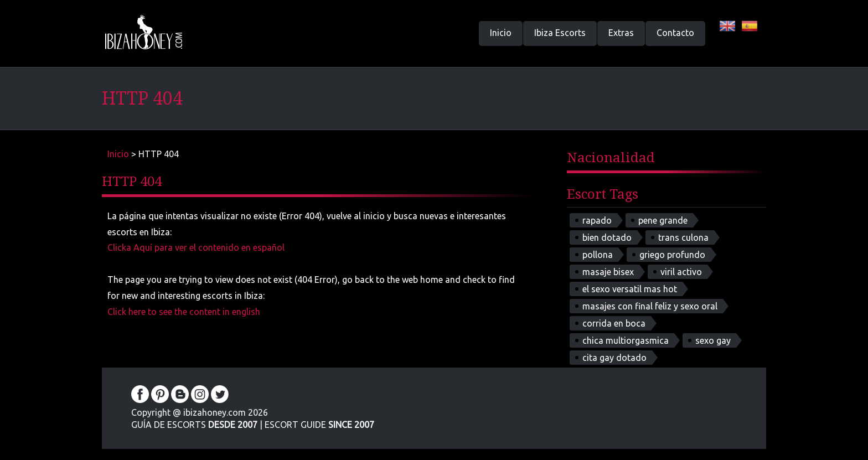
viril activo (681, 272)
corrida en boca (614, 323)
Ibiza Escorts (560, 33)
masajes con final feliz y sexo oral (650, 306)
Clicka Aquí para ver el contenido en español (196, 247)
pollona (598, 255)
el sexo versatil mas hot (630, 289)
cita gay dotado (614, 358)
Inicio (501, 33)
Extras (621, 33)
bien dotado (607, 237)
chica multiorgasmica (626, 340)
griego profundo (672, 255)
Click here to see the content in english (184, 312)
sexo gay (713, 340)
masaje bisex (608, 272)
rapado (597, 220)
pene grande (663, 220)
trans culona (683, 237)
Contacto (675, 33)
